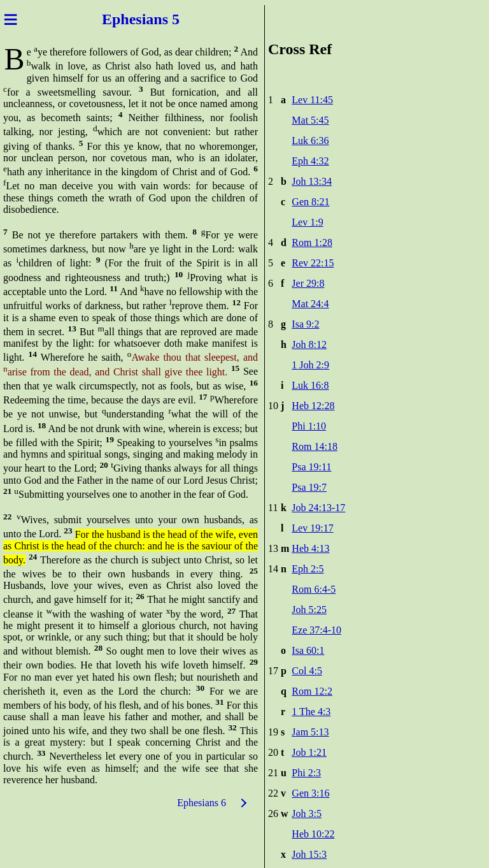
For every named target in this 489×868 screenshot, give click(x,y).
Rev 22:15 (313, 263)
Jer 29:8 (308, 283)
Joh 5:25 (309, 610)
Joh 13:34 (312, 181)
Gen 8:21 (310, 202)
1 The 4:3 (311, 712)
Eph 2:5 (308, 569)
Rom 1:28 (312, 242)
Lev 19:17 (312, 528)
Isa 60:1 (308, 650)
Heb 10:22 (313, 834)
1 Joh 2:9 (310, 365)
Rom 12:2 (312, 691)
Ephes (122, 19)
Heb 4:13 (310, 548)
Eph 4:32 (310, 161)
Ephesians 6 (202, 803)
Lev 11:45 (312, 100)
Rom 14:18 (315, 446)
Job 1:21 (309, 752)
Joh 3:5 (307, 814)
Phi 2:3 (306, 773)
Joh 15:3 (309, 854)
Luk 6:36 (310, 141)
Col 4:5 (307, 671)
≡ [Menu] (11, 19)
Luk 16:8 (310, 385)
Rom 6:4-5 (314, 589)
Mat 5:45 (310, 120)
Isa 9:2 (305, 324)
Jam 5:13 (310, 732)
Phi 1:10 (309, 426)
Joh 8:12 (309, 344)
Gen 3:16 (310, 793)
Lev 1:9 (307, 222)
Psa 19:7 (309, 487)
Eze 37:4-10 (316, 630)
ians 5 (161, 19)
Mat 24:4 (310, 304)
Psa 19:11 (311, 467)
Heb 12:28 (313, 406)
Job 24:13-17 (318, 508)
